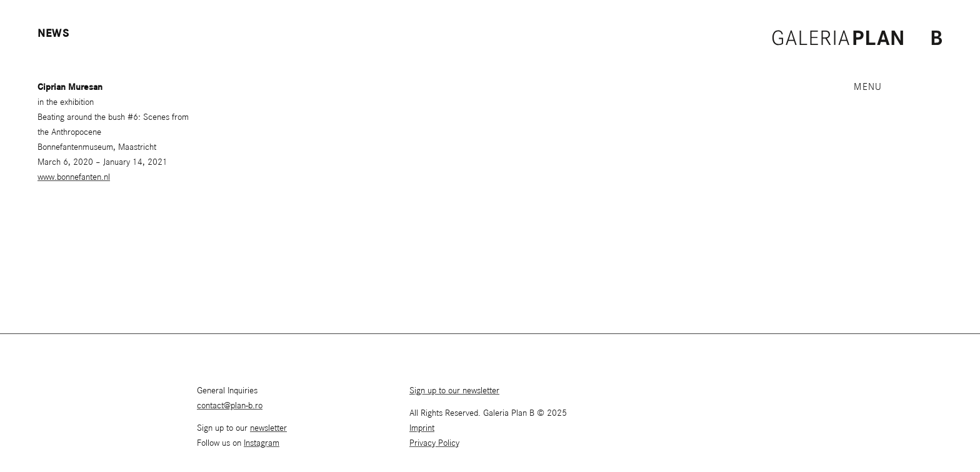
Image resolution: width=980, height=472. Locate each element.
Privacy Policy (434, 443)
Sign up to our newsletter (454, 391)
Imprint (422, 428)
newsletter (268, 428)
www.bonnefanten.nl (74, 177)
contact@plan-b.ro (230, 406)
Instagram (262, 443)
